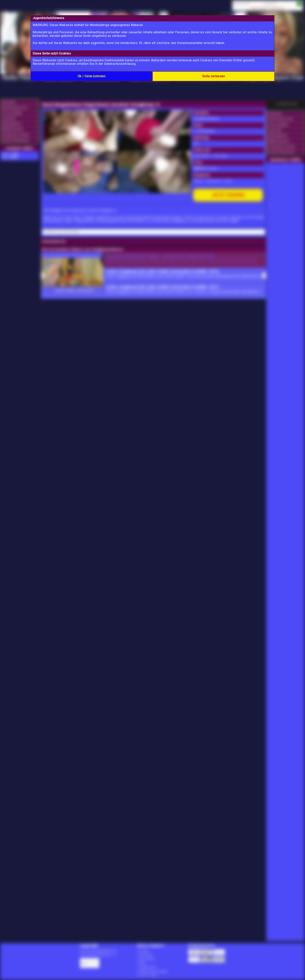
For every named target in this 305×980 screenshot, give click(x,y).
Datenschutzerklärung (120, 64)
